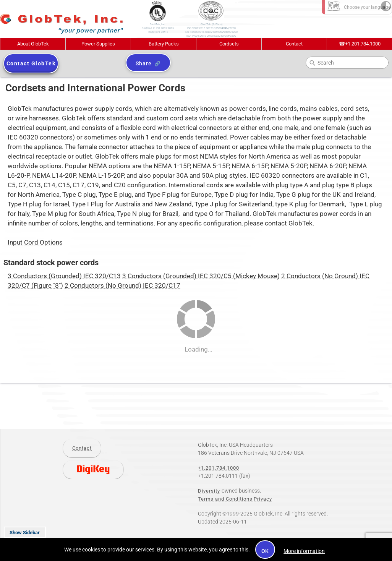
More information (304, 551)
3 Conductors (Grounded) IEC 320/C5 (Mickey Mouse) (201, 276)
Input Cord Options (35, 242)
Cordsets (229, 44)
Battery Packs (164, 44)
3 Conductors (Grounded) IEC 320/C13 (64, 276)
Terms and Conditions (225, 499)
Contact (294, 44)
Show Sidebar (25, 533)
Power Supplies (98, 44)
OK (265, 551)
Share (143, 63)
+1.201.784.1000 (360, 44)
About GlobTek (33, 44)
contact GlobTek (289, 223)
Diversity (209, 491)
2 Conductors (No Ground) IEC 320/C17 (122, 286)
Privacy (263, 499)
